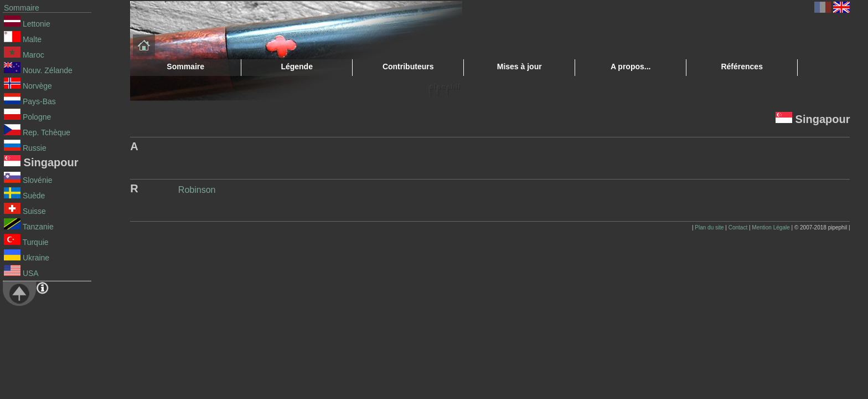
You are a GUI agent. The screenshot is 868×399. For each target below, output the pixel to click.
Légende (297, 66)
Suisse (25, 211)
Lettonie (27, 24)
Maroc (24, 55)
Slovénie (28, 180)
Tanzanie (29, 227)
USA (21, 273)
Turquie (26, 242)
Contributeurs (408, 66)
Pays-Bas (30, 101)
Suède (24, 196)
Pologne (27, 117)
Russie (25, 148)
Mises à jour (520, 66)
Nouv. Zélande (38, 70)
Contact (738, 227)
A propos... (631, 66)
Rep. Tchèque (37, 132)
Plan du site (709, 227)
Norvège (28, 86)
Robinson (197, 190)
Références (742, 66)
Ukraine (27, 258)
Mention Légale (771, 227)
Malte (23, 39)
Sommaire (22, 8)
